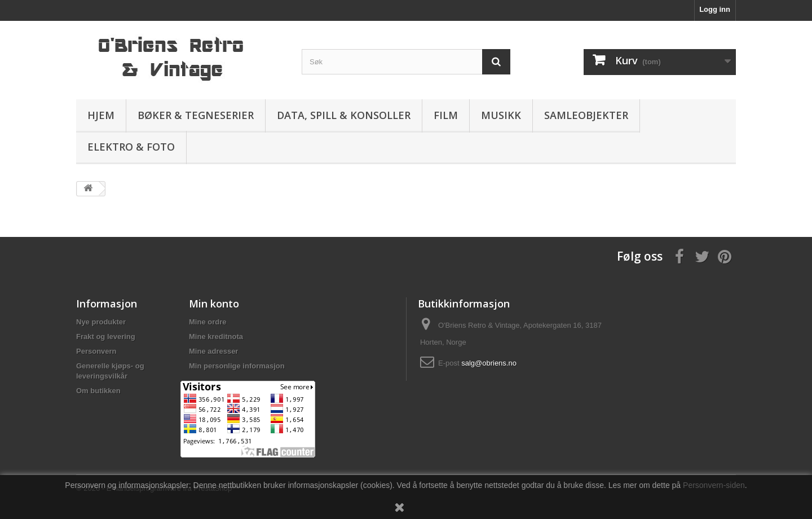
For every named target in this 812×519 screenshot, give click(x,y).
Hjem (101, 115)
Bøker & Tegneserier (196, 115)
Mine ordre (208, 322)
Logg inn (715, 9)
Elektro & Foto (131, 147)
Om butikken (98, 391)
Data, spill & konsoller (344, 115)
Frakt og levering (106, 337)
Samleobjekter (586, 115)
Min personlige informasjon (237, 366)
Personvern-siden (714, 485)
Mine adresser (213, 351)
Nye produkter (101, 322)
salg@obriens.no (489, 363)
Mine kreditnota (216, 337)
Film (446, 115)
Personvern (96, 351)
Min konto (214, 304)
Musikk (501, 115)
